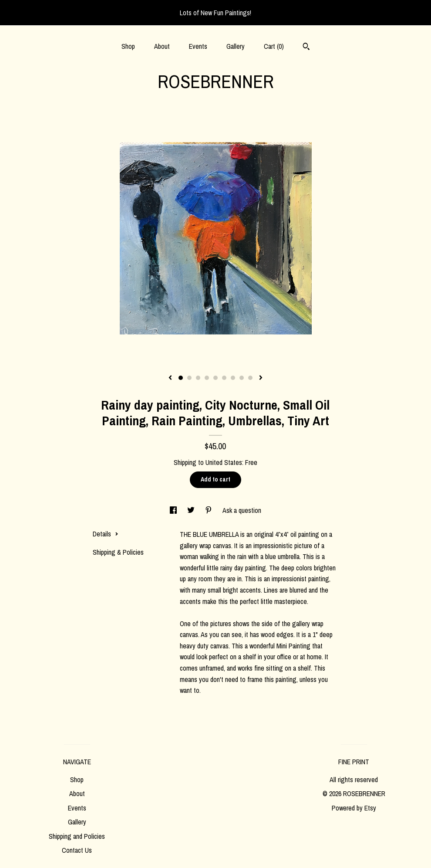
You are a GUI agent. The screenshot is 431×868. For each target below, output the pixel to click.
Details (106, 534)
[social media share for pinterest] (209, 510)
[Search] (306, 47)
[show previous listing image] (170, 378)
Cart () (274, 46)
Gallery (236, 46)
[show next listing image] (261, 378)
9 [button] (250, 378)
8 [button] (242, 378)
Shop (128, 46)
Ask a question (242, 510)
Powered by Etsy (354, 808)
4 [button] (207, 378)
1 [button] (181, 378)
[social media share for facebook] (174, 510)
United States (224, 462)
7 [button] (233, 378)
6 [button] (224, 378)
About (162, 46)
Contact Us (77, 850)
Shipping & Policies (118, 552)
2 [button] (189, 378)
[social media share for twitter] (192, 510)
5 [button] (215, 378)
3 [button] (198, 378)
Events (198, 46)
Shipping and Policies (77, 836)
